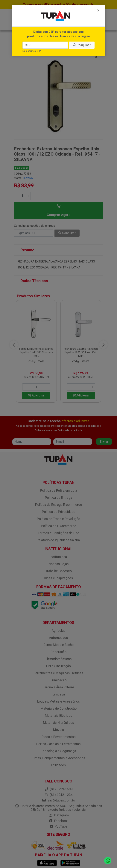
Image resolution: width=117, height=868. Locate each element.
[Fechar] (98, 10)
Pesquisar (82, 45)
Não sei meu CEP (32, 51)
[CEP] (45, 45)
